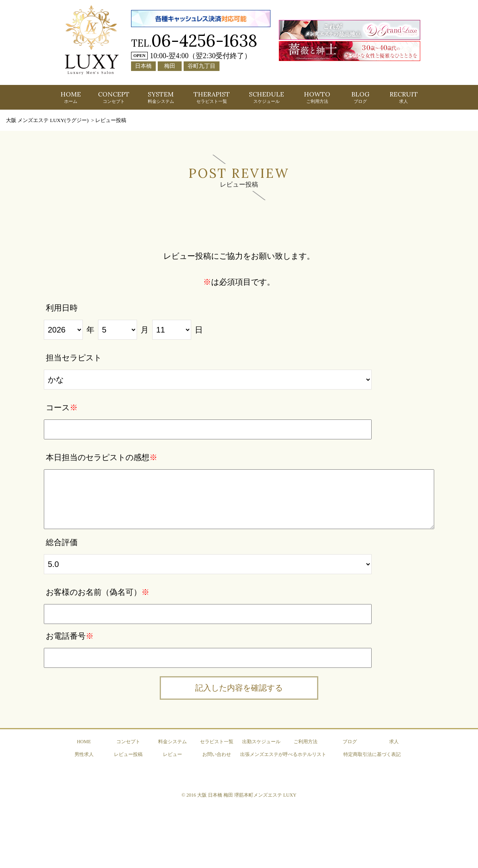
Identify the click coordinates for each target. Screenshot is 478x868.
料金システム (172, 741)
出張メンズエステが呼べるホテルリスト (283, 754)
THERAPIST (212, 97)
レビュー (172, 754)
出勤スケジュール (261, 741)
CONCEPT (114, 97)
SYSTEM (161, 97)
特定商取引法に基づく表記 (372, 754)
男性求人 (84, 754)
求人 (394, 741)
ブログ (350, 741)
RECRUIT (404, 97)
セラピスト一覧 (217, 741)
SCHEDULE (266, 97)
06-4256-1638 (204, 40)
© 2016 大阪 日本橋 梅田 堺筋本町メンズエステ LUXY (239, 794)
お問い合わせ (217, 754)
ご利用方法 (306, 741)
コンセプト (128, 741)
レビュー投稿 (128, 754)
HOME (71, 97)
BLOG (360, 97)
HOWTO (317, 97)
